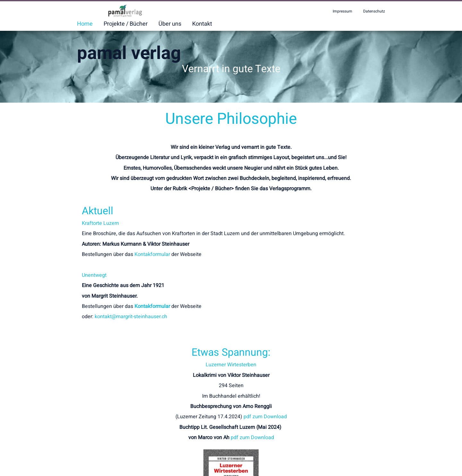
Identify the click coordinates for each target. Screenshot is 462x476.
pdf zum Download (342, 278)
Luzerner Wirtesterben (308, 226)
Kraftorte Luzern (100, 223)
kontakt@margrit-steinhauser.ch (131, 324)
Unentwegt (94, 282)
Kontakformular (152, 262)
